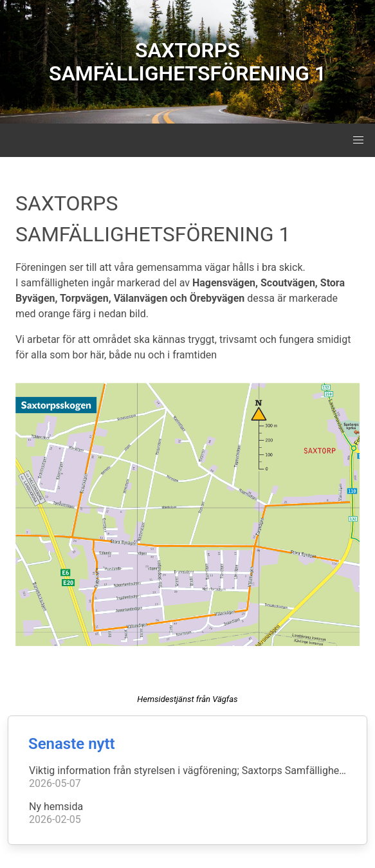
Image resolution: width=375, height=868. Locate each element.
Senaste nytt (72, 744)
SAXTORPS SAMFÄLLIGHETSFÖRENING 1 (187, 62)
